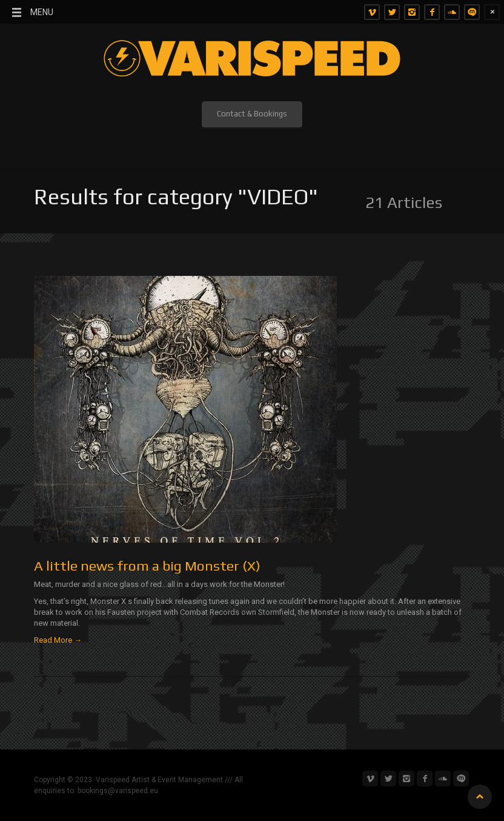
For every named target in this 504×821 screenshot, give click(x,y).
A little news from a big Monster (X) (147, 565)
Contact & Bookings (252, 114)
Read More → (58, 640)
